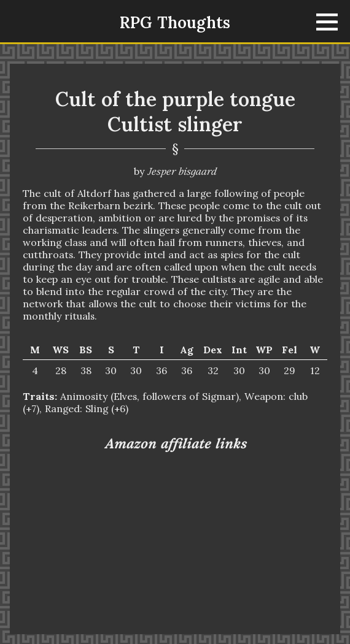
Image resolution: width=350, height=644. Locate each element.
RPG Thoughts (175, 22)
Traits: (40, 396)
